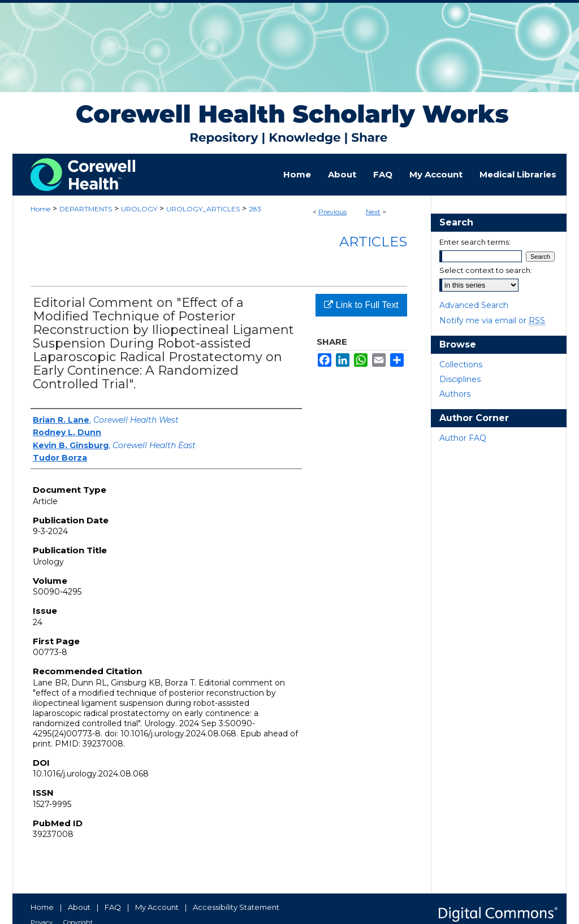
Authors (455, 394)
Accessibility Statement (236, 907)
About (79, 907)
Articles (373, 242)
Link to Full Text (361, 305)
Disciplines (460, 379)
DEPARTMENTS (86, 209)
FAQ (113, 907)
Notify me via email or (492, 320)
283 (255, 209)
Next (373, 212)
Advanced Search (474, 305)
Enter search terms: (475, 242)
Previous (332, 212)
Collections (461, 365)
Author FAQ (463, 438)
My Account (157, 907)
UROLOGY (139, 209)
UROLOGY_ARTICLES (203, 209)
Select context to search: (486, 270)
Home (40, 209)
